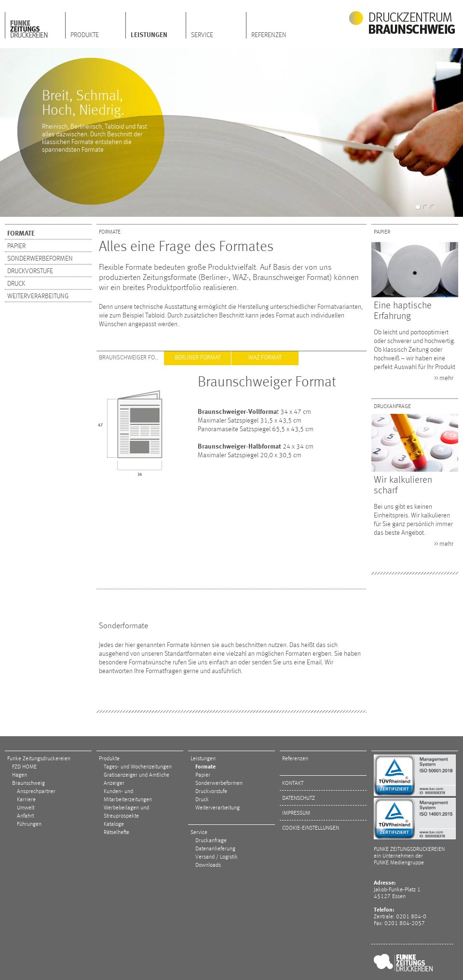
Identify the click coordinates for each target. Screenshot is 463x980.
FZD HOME (24, 767)
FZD (35, 26)
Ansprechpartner (36, 792)
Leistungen (149, 35)
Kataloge (114, 824)
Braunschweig (28, 783)
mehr (446, 378)
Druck (16, 284)
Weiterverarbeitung (38, 296)
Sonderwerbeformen (40, 259)
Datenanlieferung (215, 849)
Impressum (296, 813)
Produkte (85, 35)
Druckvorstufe (30, 271)
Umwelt (26, 808)
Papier (16, 246)
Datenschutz (299, 798)
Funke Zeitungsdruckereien (39, 759)
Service (202, 35)
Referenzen (269, 35)
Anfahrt (25, 816)
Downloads (208, 865)
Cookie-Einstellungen (311, 828)
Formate (21, 234)
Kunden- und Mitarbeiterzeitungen (128, 796)
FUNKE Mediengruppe (399, 863)
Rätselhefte (116, 833)
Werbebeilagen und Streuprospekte (126, 812)
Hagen (20, 775)
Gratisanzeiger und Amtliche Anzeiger (136, 779)
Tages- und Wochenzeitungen (138, 767)
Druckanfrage (211, 841)
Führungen (29, 824)
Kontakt (293, 783)
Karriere (26, 800)
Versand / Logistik (217, 857)
